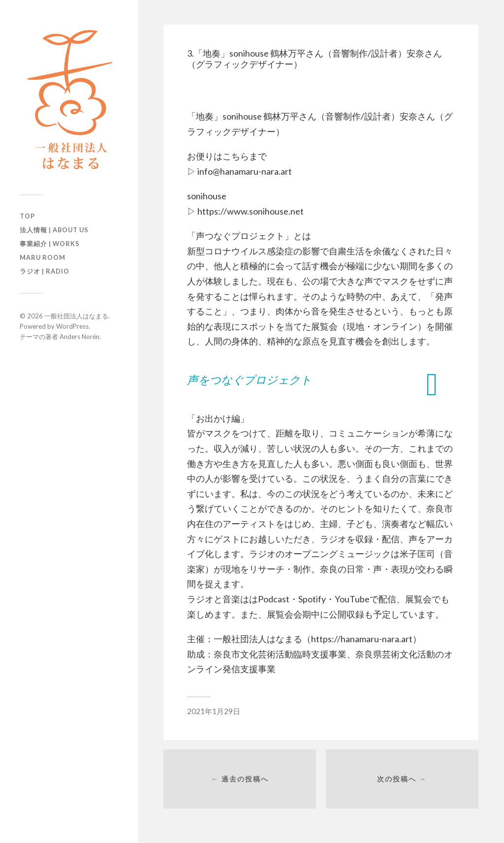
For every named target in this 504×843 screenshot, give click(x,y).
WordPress (72, 326)
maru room (43, 257)
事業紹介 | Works (50, 244)
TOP (27, 216)
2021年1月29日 (214, 711)
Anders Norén (79, 337)
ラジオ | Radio (45, 271)
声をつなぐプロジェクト (249, 380)
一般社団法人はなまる (76, 316)
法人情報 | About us (54, 230)
